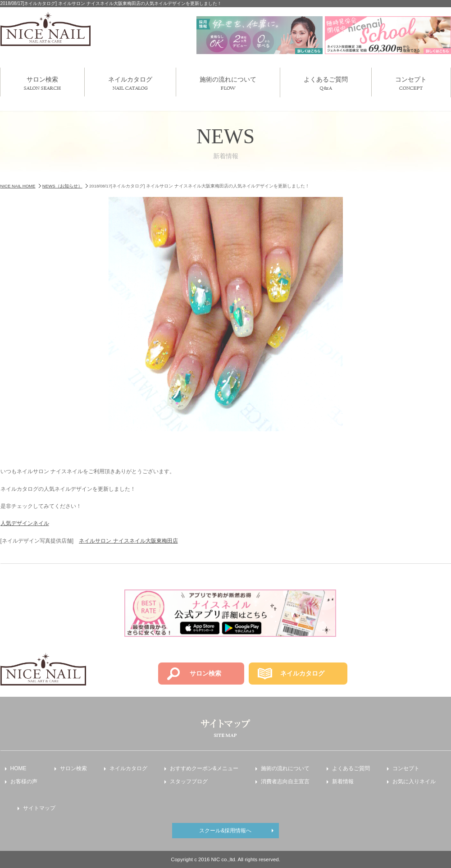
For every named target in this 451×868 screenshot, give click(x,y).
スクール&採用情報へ (225, 831)
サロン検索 (42, 83)
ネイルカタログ (130, 83)
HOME (18, 768)
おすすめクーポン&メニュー (204, 768)
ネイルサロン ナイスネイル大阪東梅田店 (128, 541)
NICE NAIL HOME (18, 186)
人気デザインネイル (25, 523)
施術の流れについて (228, 83)
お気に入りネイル (414, 781)
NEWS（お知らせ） (62, 186)
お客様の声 (24, 781)
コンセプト (411, 83)
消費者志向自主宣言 (285, 781)
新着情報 (343, 781)
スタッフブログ (189, 781)
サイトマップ (39, 808)
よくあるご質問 (326, 83)
